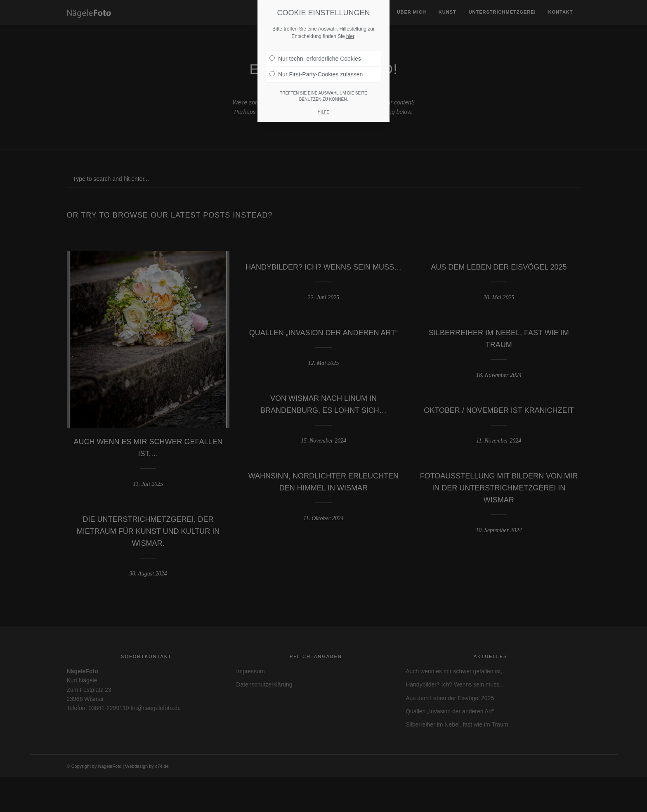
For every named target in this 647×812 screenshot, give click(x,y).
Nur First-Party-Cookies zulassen (316, 74)
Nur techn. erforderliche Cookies (315, 59)
